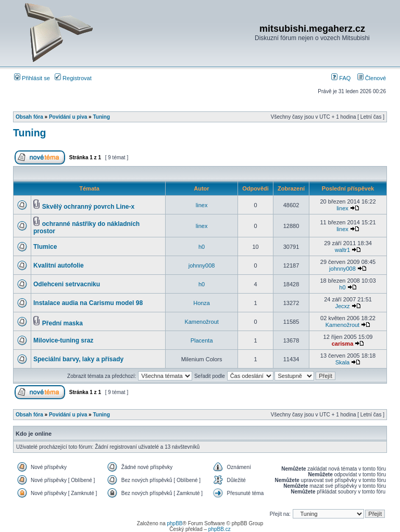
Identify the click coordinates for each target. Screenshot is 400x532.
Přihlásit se (32, 78)
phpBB (174, 523)
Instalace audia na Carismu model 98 (88, 303)
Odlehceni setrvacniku (67, 284)
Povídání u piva (68, 117)
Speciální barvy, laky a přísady (78, 359)
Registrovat (73, 78)
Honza (202, 303)
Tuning (101, 117)
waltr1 (342, 250)
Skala (343, 362)
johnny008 (202, 265)
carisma (343, 344)
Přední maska (63, 323)
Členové (372, 78)
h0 (202, 247)
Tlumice (45, 247)
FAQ (341, 78)
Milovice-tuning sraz (63, 340)
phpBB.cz (220, 529)
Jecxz (342, 306)
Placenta (202, 340)
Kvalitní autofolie (59, 265)
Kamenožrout (201, 322)
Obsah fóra (29, 117)
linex (202, 205)
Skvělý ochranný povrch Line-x (88, 207)
